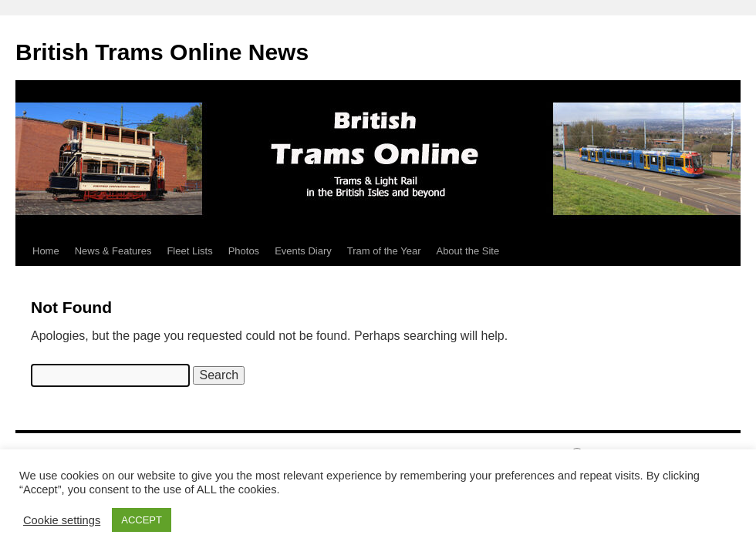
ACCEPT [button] (142, 520)
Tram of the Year (384, 251)
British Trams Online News (162, 52)
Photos (244, 251)
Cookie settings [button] (62, 520)
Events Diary (303, 251)
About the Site (467, 251)
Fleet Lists (189, 251)
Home (46, 251)
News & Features (113, 251)
